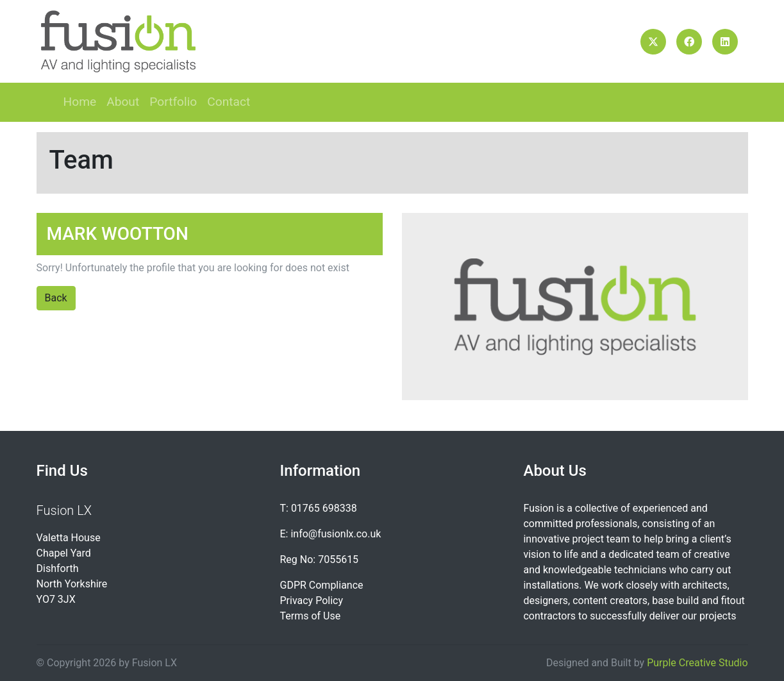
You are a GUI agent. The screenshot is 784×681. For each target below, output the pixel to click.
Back (56, 298)
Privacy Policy (311, 601)
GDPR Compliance (321, 585)
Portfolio (173, 102)
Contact (229, 102)
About (123, 102)
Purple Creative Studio (697, 663)
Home (80, 102)
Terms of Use (310, 616)
